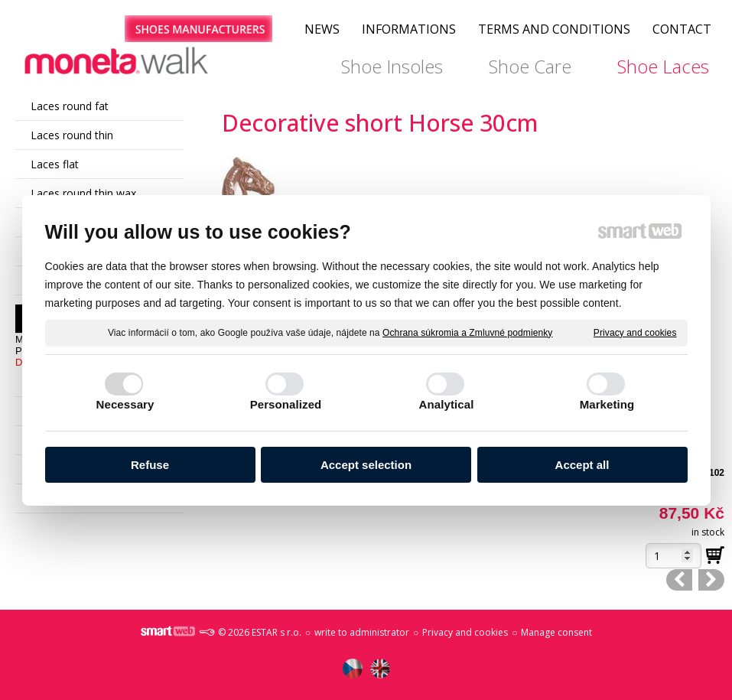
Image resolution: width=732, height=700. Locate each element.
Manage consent (556, 632)
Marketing (607, 404)
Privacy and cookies (635, 332)
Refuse (150, 465)
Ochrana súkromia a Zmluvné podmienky (467, 332)
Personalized (286, 404)
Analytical (447, 404)
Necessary (125, 404)
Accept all (582, 465)
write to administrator (362, 632)
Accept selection (366, 465)
